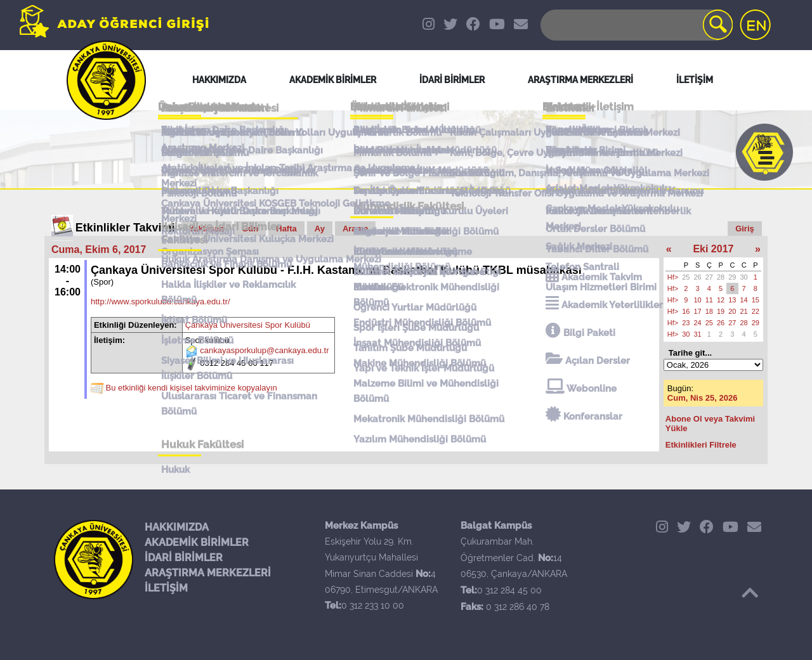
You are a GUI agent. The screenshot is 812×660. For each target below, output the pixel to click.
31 (698, 334)
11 (709, 300)
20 (732, 311)
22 (756, 311)
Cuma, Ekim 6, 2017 (99, 249)
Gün (250, 229)
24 (698, 323)
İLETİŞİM (166, 588)
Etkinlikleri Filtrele (701, 445)
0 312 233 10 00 (373, 605)
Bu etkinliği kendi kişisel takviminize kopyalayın (192, 388)
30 (744, 277)
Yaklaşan (207, 229)
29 (732, 277)
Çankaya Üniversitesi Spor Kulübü (248, 325)
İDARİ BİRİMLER (184, 558)
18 (709, 311)
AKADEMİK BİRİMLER (197, 542)
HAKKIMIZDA (177, 527)
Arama (355, 229)
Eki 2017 (713, 249)
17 (698, 311)
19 (721, 311)
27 (709, 277)
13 (732, 300)
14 (744, 300)
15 (756, 300)
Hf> (673, 277)
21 (744, 311)
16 (686, 311)
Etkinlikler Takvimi (125, 228)
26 (698, 277)
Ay (320, 229)
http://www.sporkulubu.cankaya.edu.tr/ (160, 301)
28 (721, 277)
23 (686, 323)
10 (698, 300)
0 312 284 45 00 (509, 590)
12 (721, 300)
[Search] (636, 25)
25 (686, 277)
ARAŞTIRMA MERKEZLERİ (208, 573)
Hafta (286, 229)
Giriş (745, 229)
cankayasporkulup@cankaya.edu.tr (264, 351)
